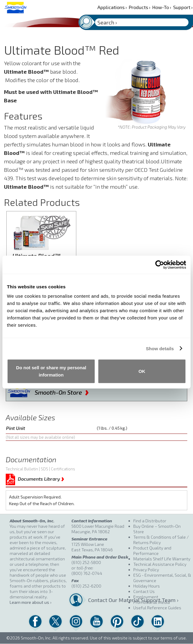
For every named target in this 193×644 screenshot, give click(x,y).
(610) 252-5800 (86, 562)
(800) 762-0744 (87, 573)
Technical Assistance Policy (160, 564)
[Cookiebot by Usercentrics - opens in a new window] (160, 264)
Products (140, 7)
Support (183, 7)
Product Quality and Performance (152, 551)
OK (142, 371)
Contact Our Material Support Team (109, 600)
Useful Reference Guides (157, 608)
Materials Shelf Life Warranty (162, 559)
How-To (162, 7)
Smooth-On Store (62, 391)
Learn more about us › (30, 602)
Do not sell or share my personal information (51, 371)
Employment (146, 597)
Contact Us (144, 591)
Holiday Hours (147, 586)
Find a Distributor (150, 521)
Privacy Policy (146, 570)
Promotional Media (152, 602)
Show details (160, 348)
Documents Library (41, 478)
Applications (112, 7)
